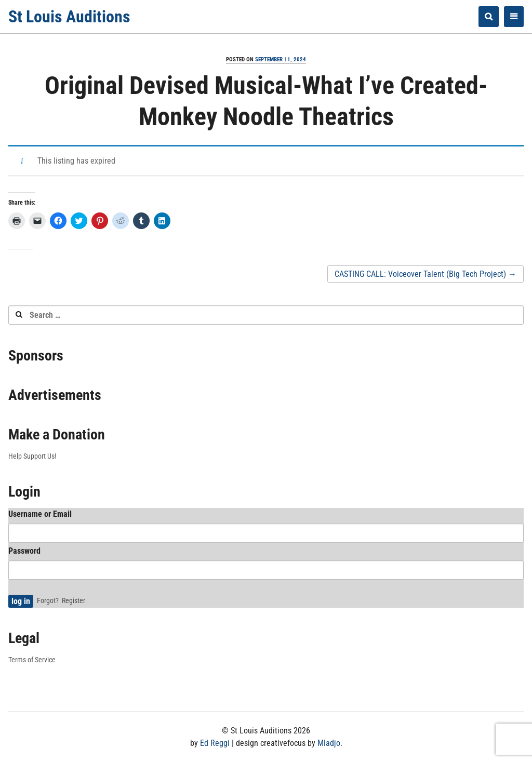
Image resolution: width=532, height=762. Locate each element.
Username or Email (40, 514)
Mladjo (329, 743)
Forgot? (48, 600)
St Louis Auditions (69, 17)
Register (74, 600)
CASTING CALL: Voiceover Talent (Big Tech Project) (425, 274)
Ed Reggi (215, 743)
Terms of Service (32, 660)
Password (24, 551)
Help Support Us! (32, 456)
